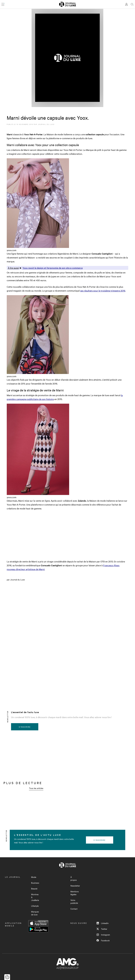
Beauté (34, 889)
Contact (74, 909)
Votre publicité (74, 901)
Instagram (103, 935)
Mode (34, 877)
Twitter (102, 929)
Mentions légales (75, 893)
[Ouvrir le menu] (3, 4)
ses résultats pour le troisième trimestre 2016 (103, 291)
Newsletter (75, 886)
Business (35, 883)
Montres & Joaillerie (35, 897)
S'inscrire (25, 727)
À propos (74, 878)
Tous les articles (36, 788)
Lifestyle (35, 906)
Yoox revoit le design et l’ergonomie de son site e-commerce (53, 268)
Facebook (103, 940)
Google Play (38, 929)
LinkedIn (103, 923)
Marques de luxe (35, 913)
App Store (38, 923)
